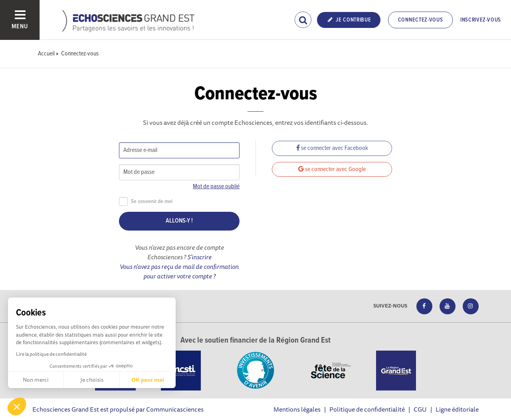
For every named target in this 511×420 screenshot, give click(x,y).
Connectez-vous (421, 20)
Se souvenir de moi (146, 202)
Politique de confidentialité (367, 409)
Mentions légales (297, 409)
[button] (17, 406)
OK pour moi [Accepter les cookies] (148, 380)
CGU (420, 409)
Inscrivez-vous (481, 20)
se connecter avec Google (332, 169)
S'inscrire (199, 257)
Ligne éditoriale (457, 409)
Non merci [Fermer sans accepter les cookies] (36, 380)
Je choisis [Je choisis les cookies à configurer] (92, 380)
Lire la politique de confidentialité (51, 354)
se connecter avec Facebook (332, 148)
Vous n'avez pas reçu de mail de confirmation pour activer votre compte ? (179, 271)
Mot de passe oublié (216, 186)
